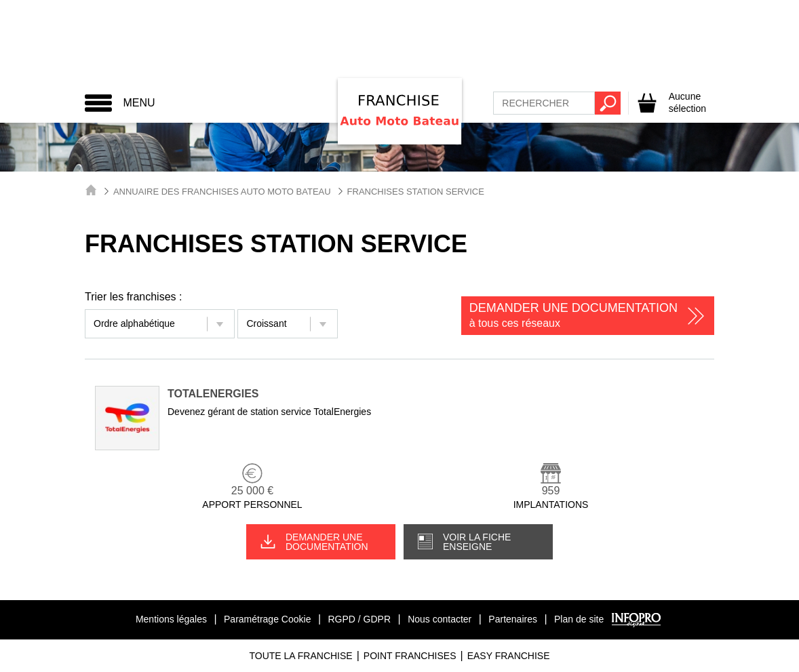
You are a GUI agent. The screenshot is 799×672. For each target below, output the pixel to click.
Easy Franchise (509, 656)
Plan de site (579, 619)
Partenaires (513, 619)
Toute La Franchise (300, 656)
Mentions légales (171, 619)
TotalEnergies (213, 394)
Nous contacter (440, 619)
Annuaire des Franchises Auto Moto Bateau (222, 192)
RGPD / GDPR (359, 619)
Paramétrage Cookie (267, 619)
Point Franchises (410, 656)
